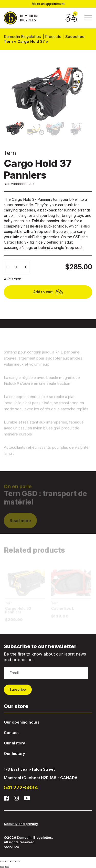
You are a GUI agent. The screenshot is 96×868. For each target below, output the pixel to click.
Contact (11, 733)
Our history (14, 743)
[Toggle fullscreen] (12, 861)
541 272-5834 (21, 787)
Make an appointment (48, 4)
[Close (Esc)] (2, 861)
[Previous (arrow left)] (2, 867)
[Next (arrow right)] (7, 867)
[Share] (7, 861)
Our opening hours (22, 722)
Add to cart (48, 292)
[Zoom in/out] (17, 861)
